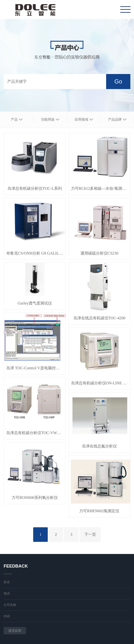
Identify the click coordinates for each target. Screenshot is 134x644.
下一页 (90, 534)
